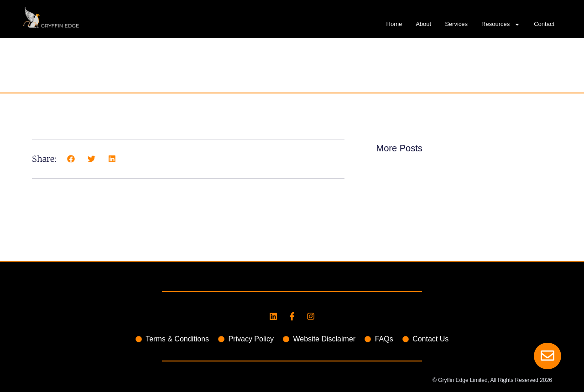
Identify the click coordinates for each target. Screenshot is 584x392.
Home (394, 24)
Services (456, 24)
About (423, 24)
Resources (501, 24)
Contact (544, 24)
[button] (71, 159)
